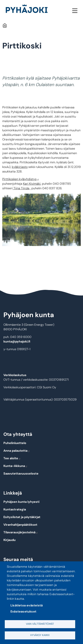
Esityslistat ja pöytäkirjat (22, 517)
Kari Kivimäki (32, 184)
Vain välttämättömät (40, 624)
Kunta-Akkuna (16, 466)
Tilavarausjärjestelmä (21, 532)
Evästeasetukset (23, 611)
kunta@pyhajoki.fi (17, 341)
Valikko (75, 11)
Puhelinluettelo (15, 443)
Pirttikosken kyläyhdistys (21, 179)
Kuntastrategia (15, 509)
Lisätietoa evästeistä (27, 605)
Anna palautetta (17, 451)
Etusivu (5, 25)
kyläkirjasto (20, 167)
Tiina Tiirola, (22, 188)
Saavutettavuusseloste (21, 474)
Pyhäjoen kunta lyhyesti (21, 502)
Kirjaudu (10, 540)
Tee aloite (12, 458)
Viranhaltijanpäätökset (20, 525)
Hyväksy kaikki (40, 635)
